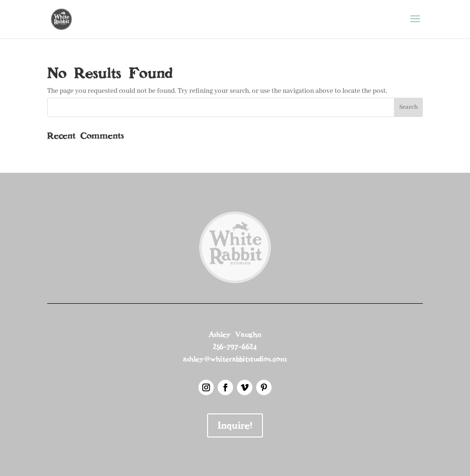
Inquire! (235, 425)
